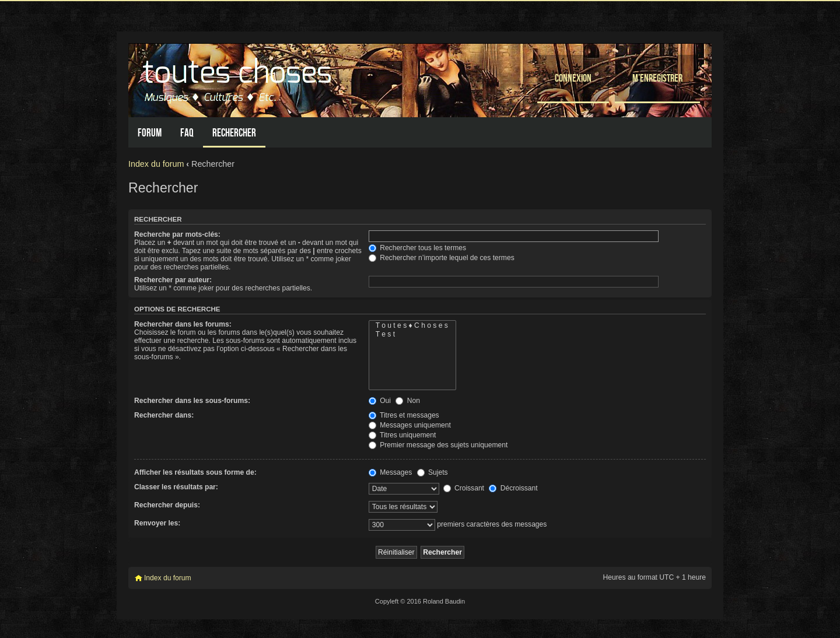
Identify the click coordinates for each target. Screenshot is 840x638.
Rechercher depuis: (167, 505)
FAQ (187, 133)
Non (408, 401)
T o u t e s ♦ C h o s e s (412, 326)
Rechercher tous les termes (417, 248)
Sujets (433, 472)
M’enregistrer (657, 78)
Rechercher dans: (164, 415)
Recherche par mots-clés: (177, 234)
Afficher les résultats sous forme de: (195, 472)
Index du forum (156, 164)
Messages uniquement (410, 425)
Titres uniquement (402, 435)
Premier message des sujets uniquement (438, 445)
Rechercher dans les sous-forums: (192, 401)
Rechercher (234, 133)
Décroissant (513, 488)
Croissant (464, 488)
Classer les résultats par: (176, 487)
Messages (390, 472)
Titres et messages (404, 415)
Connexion (573, 78)
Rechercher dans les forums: (183, 324)
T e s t (412, 334)
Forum (150, 133)
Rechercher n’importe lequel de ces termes (442, 258)
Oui (380, 401)
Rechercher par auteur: (173, 280)
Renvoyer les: (157, 523)
